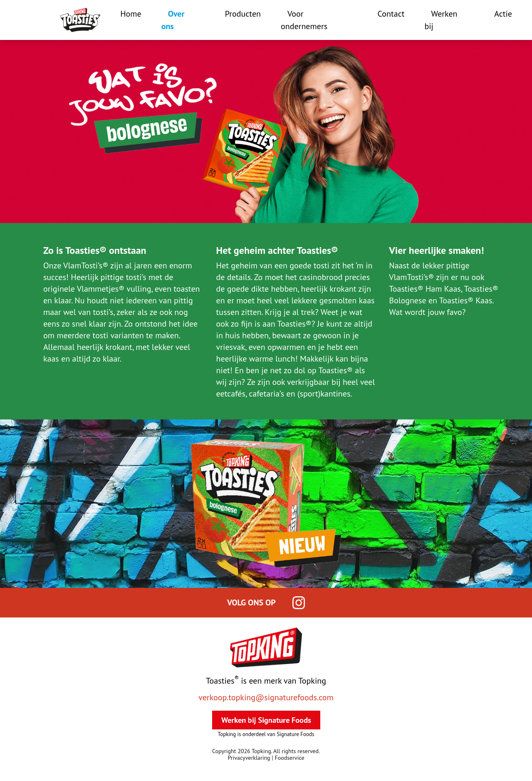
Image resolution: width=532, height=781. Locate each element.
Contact (391, 14)
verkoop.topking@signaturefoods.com (266, 697)
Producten (243, 14)
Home (131, 14)
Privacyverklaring (249, 758)
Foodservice (289, 758)
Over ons (173, 20)
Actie (503, 14)
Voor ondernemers (304, 20)
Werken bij (441, 20)
